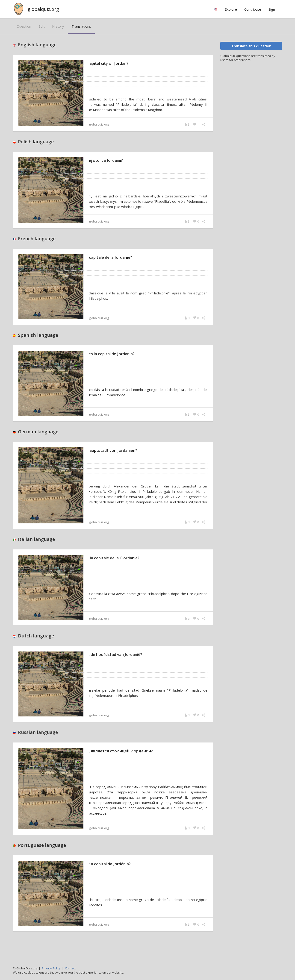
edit (42, 26)
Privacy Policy (51, 968)
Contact (70, 968)
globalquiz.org (43, 9)
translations (81, 26)
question (24, 26)
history (58, 26)
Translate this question (251, 46)
